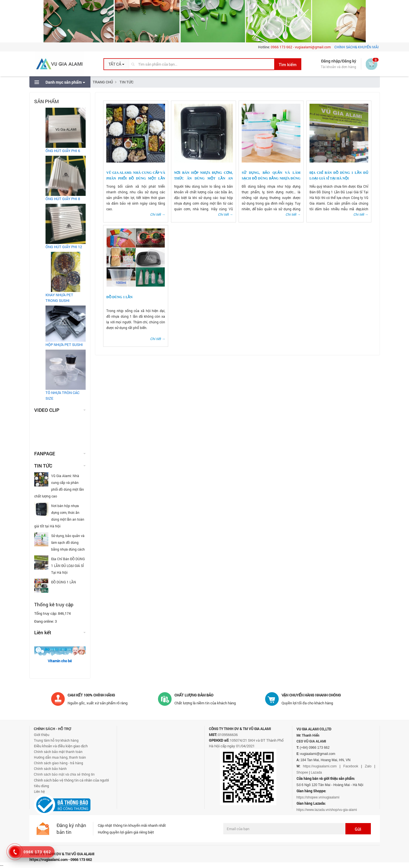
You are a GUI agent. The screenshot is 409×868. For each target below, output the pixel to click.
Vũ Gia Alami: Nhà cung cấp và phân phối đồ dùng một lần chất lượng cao (136, 178)
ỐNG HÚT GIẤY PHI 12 (64, 247)
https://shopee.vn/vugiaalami (318, 797)
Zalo (368, 766)
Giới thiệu (42, 735)
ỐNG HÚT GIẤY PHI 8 (63, 199)
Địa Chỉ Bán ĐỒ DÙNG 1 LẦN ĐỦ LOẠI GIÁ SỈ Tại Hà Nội (59, 565)
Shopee (302, 772)
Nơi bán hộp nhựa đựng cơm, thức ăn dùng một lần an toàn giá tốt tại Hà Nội (204, 178)
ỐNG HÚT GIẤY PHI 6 (63, 151)
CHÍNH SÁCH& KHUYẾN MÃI (356, 47)
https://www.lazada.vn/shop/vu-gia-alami (327, 810)
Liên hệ (39, 791)
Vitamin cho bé (60, 661)
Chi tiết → (158, 214)
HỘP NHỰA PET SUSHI (64, 345)
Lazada (316, 772)
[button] (116, 64)
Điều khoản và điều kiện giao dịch (61, 746)
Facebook (351, 766)
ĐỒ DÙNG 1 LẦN (119, 297)
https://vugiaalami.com (320, 766)
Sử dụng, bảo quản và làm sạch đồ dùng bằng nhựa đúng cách (271, 178)
